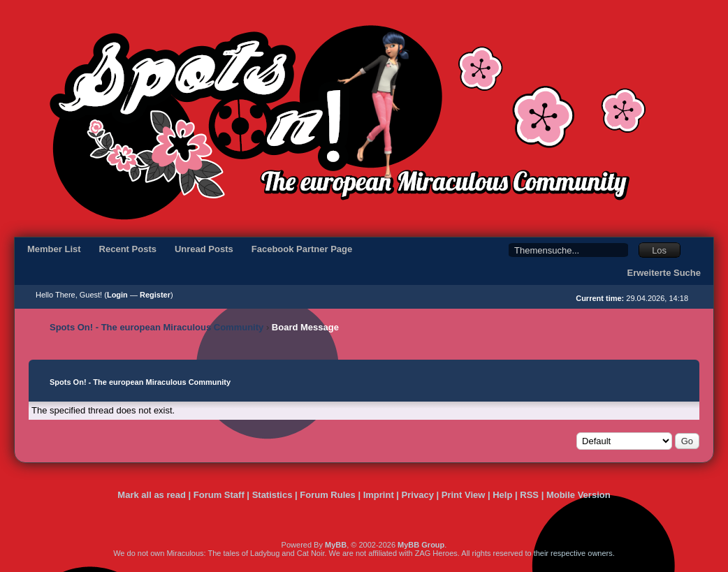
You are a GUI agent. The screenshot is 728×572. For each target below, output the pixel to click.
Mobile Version (578, 495)
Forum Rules (327, 495)
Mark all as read (152, 495)
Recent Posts (128, 249)
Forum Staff (219, 495)
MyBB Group (421, 545)
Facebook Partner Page (302, 249)
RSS (529, 495)
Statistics (272, 495)
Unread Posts (204, 249)
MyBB (336, 545)
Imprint (379, 495)
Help (502, 495)
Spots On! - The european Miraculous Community (156, 327)
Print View (464, 495)
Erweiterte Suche (664, 273)
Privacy (418, 495)
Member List (54, 249)
